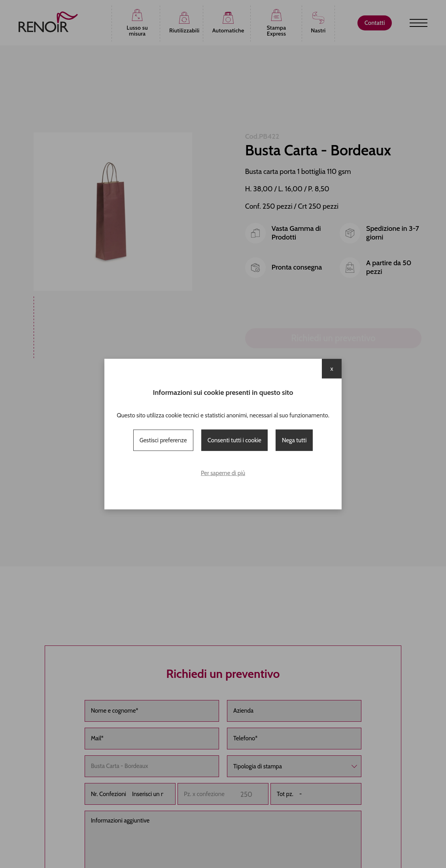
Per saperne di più (223, 473)
